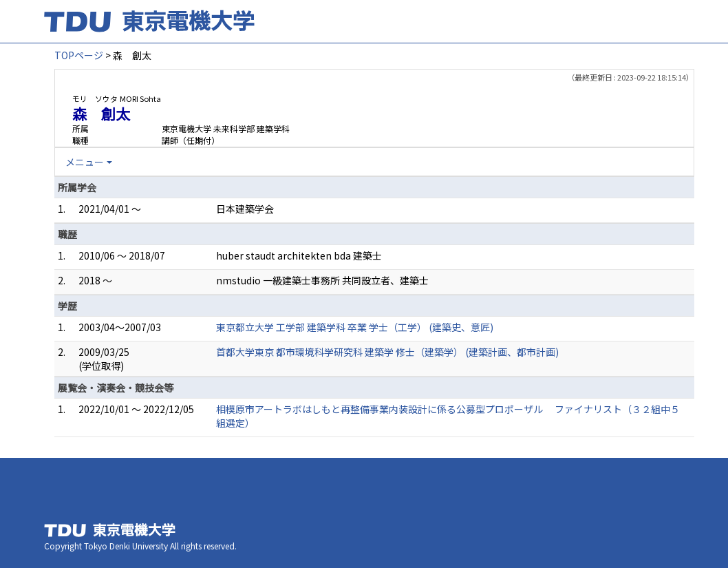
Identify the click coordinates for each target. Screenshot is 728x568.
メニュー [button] (85, 162)
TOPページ (79, 55)
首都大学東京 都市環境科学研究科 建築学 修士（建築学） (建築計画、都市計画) (387, 352)
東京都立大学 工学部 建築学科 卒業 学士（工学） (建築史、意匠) (355, 327)
